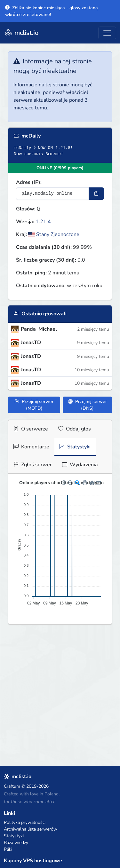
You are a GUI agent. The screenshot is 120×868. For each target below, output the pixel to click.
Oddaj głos (75, 429)
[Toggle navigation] (107, 33)
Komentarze (31, 447)
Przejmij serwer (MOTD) (34, 405)
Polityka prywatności (25, 822)
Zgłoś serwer (33, 465)
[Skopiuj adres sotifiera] (96, 194)
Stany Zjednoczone (54, 234)
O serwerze (31, 429)
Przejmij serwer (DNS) (88, 405)
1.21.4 (43, 222)
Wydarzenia (80, 465)
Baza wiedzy (16, 843)
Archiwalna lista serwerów (31, 829)
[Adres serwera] (52, 194)
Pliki (8, 849)
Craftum (12, 786)
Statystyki (75, 447)
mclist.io (21, 33)
